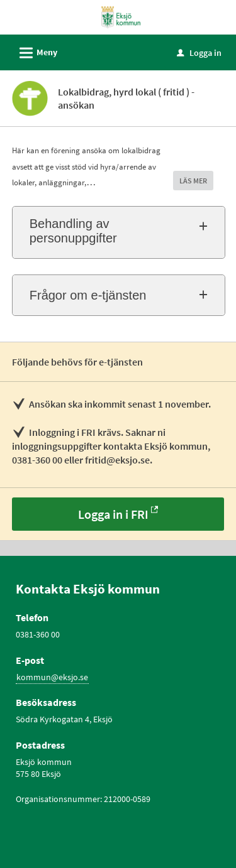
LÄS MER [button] (193, 181)
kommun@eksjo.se (52, 677)
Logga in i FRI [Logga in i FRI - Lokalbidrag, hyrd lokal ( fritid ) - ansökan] (113, 514)
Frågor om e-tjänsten (88, 295)
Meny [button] (34, 51)
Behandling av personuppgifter (73, 231)
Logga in (199, 53)
